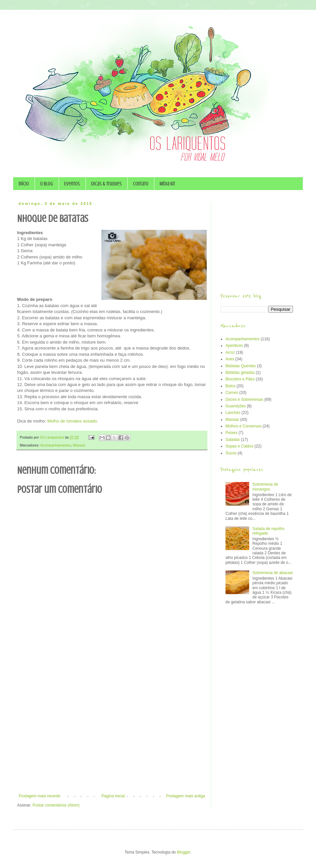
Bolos (230, 386)
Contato (141, 184)
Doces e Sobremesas (244, 399)
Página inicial (113, 796)
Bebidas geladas (240, 373)
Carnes (232, 393)
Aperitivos (234, 346)
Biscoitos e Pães (240, 379)
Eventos (72, 184)
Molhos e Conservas (243, 426)
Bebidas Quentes (241, 366)
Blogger (184, 852)
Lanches (233, 413)
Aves (230, 359)
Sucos (231, 453)
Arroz (230, 352)
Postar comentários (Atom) (56, 805)
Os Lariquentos (52, 437)
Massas (79, 445)
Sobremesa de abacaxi (273, 573)
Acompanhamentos (55, 445)
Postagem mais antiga (185, 796)
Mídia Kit (167, 184)
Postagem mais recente (39, 796)
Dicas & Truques (106, 184)
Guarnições (236, 406)
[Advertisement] (71, 715)
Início (24, 184)
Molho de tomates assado (72, 421)
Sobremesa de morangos (265, 487)
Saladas (233, 440)
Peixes (231, 433)
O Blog (47, 184)
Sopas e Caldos (239, 446)
